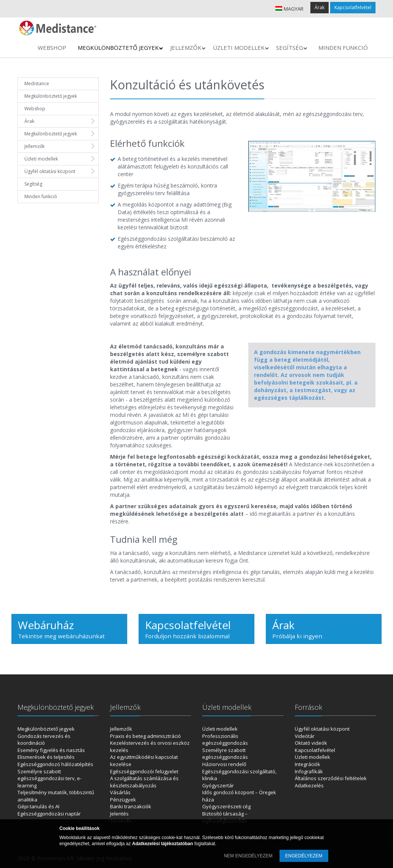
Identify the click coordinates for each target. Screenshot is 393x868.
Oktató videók (311, 743)
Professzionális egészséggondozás (225, 740)
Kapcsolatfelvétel (353, 7)
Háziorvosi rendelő (224, 764)
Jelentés (119, 814)
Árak (320, 7)
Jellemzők (34, 146)
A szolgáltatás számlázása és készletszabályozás (144, 782)
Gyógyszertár (218, 785)
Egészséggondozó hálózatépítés (55, 764)
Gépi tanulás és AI (38, 806)
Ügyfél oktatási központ (50, 171)
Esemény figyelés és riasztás (51, 750)
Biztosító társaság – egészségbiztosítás (225, 817)
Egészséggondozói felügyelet (144, 771)
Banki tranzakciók (131, 806)
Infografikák (309, 771)
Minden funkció (41, 196)
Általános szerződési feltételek (331, 778)
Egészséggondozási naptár (49, 814)
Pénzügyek (123, 800)
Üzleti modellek (41, 159)
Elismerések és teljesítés (46, 757)
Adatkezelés (309, 785)
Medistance (37, 83)
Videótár (305, 736)
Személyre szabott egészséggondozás (225, 754)
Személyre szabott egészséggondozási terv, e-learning (50, 778)
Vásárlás (120, 792)
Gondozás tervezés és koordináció (44, 740)
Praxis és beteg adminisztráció (145, 736)
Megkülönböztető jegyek (51, 96)
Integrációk (308, 764)
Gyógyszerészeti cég (226, 806)
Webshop (35, 109)
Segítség (33, 184)
